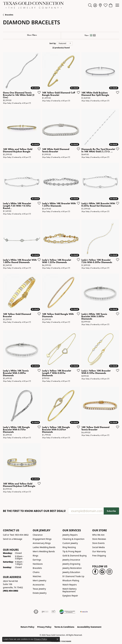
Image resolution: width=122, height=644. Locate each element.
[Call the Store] (11, 591)
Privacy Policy (44, 627)
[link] (100, 5)
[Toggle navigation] (117, 5)
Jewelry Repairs (70, 535)
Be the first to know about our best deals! (34, 511)
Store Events (99, 543)
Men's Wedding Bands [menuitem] (44, 551)
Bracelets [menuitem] (37, 568)
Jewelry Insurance (71, 560)
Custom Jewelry (70, 543)
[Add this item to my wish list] (38, 92)
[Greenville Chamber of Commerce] (67, 612)
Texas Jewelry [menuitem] (39, 589)
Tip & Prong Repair (72, 551)
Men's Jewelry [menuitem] (40, 580)
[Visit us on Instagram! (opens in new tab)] (109, 572)
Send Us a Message (13, 539)
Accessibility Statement (89, 627)
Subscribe (111, 511)
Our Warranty (99, 551)
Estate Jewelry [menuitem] (40, 593)
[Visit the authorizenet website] (36, 612)
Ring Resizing (69, 547)
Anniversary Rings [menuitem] (42, 543)
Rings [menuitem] (36, 556)
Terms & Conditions (64, 627)
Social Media (99, 547)
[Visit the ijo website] (45, 612)
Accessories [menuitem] (39, 585)
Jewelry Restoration (72, 568)
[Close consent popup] (57, 639)
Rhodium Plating (71, 580)
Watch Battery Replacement (69, 590)
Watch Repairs (70, 585)
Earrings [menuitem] (37, 560)
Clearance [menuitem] (38, 535)
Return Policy (28, 627)
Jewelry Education (71, 572)
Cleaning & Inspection (73, 539)
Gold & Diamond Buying (75, 556)
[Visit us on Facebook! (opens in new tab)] (95, 572)
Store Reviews (99, 539)
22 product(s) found (61, 48)
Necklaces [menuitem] (38, 564)
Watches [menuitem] (37, 576)
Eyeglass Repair (70, 596)
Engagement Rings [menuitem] (42, 539)
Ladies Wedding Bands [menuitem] (44, 547)
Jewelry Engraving (71, 564)
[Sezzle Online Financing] (84, 612)
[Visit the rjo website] (53, 612)
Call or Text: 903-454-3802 (16, 535)
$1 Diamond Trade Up (73, 576)
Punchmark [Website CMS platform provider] (66, 641)
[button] (90, 5)
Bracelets (9, 15)
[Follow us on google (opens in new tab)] (102, 572)
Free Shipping (99, 556)
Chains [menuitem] (36, 572)
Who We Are (98, 535)
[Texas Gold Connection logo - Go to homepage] (33, 5)
